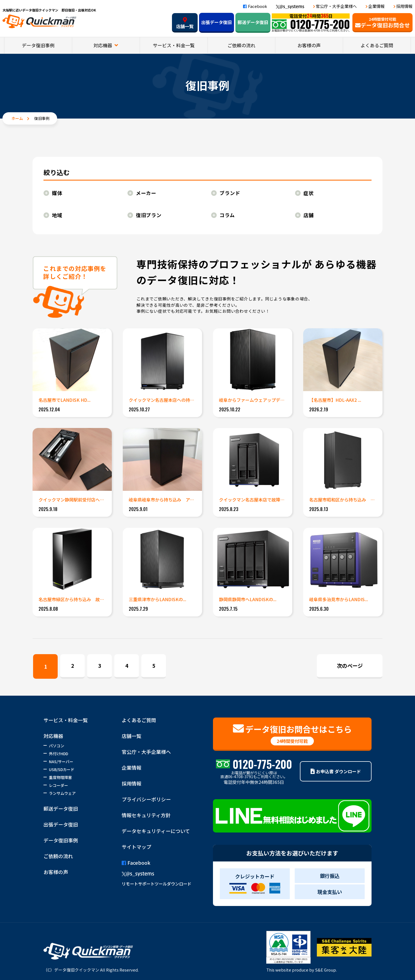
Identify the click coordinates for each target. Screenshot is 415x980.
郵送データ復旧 (253, 22)
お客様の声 (309, 45)
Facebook (255, 6)
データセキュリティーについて (156, 831)
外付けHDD (59, 754)
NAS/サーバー (61, 761)
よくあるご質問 (377, 45)
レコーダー (59, 785)
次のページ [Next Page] (350, 665)
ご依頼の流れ (241, 45)
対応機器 (103, 45)
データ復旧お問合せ (382, 23)
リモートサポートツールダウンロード (157, 884)
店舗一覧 (185, 23)
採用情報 (404, 6)
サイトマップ (136, 847)
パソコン (57, 746)
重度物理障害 (60, 777)
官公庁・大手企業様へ (336, 6)
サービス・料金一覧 (174, 45)
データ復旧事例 (38, 45)
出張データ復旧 (217, 22)
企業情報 (376, 6)
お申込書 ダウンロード (336, 771)
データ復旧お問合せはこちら (292, 734)
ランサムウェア (62, 793)
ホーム (17, 118)
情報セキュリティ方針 (146, 815)
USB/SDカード (62, 769)
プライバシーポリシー (146, 799)
